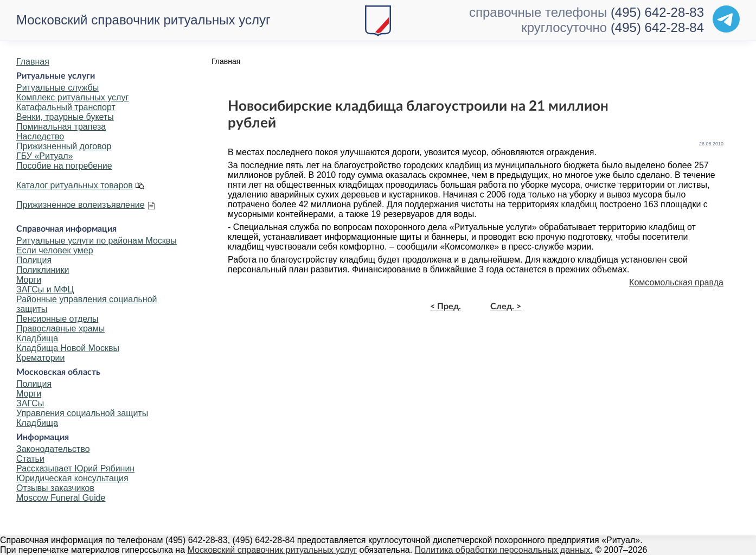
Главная (33, 62)
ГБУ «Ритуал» (44, 156)
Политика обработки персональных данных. (504, 550)
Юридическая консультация (72, 478)
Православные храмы (60, 328)
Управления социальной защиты (82, 413)
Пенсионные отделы (57, 319)
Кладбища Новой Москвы (68, 348)
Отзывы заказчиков (55, 488)
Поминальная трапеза (61, 127)
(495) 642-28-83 (657, 12)
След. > (506, 307)
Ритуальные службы (57, 88)
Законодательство (53, 449)
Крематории (40, 358)
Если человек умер (55, 250)
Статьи (30, 459)
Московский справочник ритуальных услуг (143, 20)
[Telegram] (726, 19)
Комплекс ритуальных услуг (72, 97)
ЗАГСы (30, 403)
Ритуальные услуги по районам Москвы (97, 241)
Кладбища (37, 338)
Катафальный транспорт (66, 107)
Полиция (34, 260)
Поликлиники (43, 270)
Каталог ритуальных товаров (75, 185)
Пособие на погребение (64, 166)
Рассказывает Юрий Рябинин (75, 468)
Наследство (40, 136)
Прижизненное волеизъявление (81, 205)
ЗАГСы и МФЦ (45, 289)
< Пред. (446, 307)
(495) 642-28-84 (657, 27)
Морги (29, 280)
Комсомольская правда (676, 282)
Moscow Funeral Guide (61, 498)
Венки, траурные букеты (65, 117)
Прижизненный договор (64, 146)
